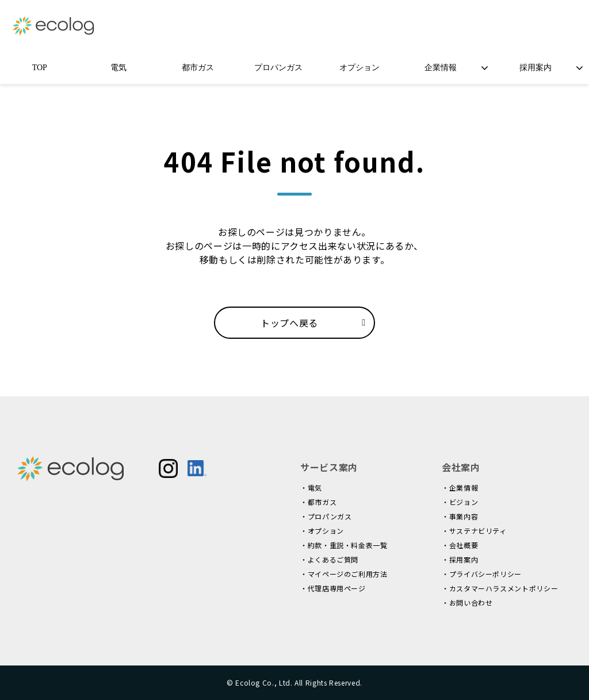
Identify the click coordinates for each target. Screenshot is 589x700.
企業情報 (441, 68)
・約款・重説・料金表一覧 (344, 545)
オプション (359, 68)
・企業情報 (460, 487)
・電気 (311, 487)
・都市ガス (318, 502)
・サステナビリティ (474, 531)
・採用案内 (460, 559)
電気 (118, 68)
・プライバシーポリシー (482, 574)
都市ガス (198, 68)
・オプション (322, 531)
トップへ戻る (289, 323)
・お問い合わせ (467, 603)
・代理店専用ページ (333, 588)
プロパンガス (278, 68)
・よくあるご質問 (329, 559)
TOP (40, 68)
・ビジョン (460, 502)
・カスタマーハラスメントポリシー (500, 588)
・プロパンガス (326, 516)
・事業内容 (460, 516)
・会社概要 (460, 545)
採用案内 (536, 68)
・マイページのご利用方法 (344, 574)
